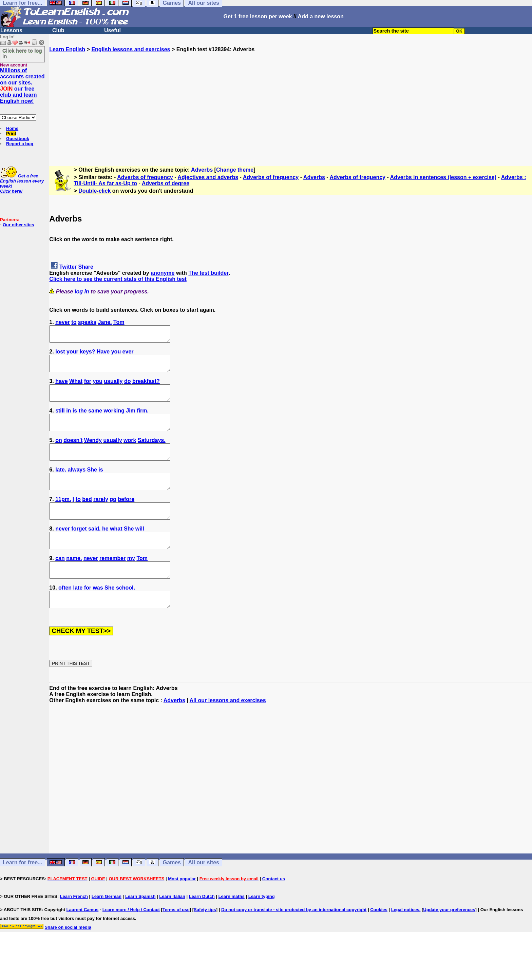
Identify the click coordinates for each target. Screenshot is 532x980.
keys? (87, 355)
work (130, 452)
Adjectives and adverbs (208, 177)
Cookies (379, 940)
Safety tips (205, 940)
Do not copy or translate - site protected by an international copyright (294, 940)
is (75, 420)
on (59, 452)
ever (128, 355)
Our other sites (18, 225)
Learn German (107, 927)
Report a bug (20, 144)
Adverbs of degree (166, 183)
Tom (119, 322)
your (72, 355)
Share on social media (68, 958)
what (116, 550)
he (105, 550)
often (65, 615)
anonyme (163, 273)
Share (86, 267)
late (78, 615)
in (69, 420)
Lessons (11, 30)
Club (58, 30)
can (60, 583)
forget (79, 550)
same (95, 420)
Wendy (93, 452)
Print (11, 133)
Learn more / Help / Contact (131, 940)
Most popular (182, 909)
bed (87, 517)
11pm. (63, 517)
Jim (131, 420)
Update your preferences (449, 940)
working (114, 420)
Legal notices (405, 940)
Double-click (94, 191)
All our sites (204, 893)
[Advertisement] (291, 100)
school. (126, 615)
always (77, 485)
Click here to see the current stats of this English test (118, 279)
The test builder (208, 273)
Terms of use (176, 940)
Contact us (274, 909)
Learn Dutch (202, 927)
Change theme (235, 170)
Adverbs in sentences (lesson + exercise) (443, 177)
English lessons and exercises (131, 49)
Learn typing (262, 927)
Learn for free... (22, 893)
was (98, 615)
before (126, 517)
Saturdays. (152, 452)
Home (12, 128)
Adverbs (202, 170)
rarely (101, 517)
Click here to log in (22, 53)
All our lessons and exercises (228, 731)
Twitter (68, 267)
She (92, 485)
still (60, 420)
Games (172, 893)
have (61, 387)
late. (61, 485)
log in (82, 292)
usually (113, 387)
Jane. (105, 322)
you (116, 355)
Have (103, 355)
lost (60, 355)
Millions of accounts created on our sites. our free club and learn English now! (22, 86)
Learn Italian (172, 927)
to (74, 322)
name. (74, 583)
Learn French (74, 927)
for (88, 387)
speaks (87, 322)
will (140, 550)
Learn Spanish (140, 927)
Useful (112, 30)
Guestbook (18, 139)
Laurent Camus (83, 940)
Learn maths (232, 927)
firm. (143, 420)
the (83, 420)
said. (94, 550)
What (76, 387)
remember (112, 583)
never (63, 322)
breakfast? (146, 387)
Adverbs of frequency (145, 177)
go (113, 517)
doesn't (73, 452)
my (131, 583)
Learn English (67, 49)
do (128, 387)
